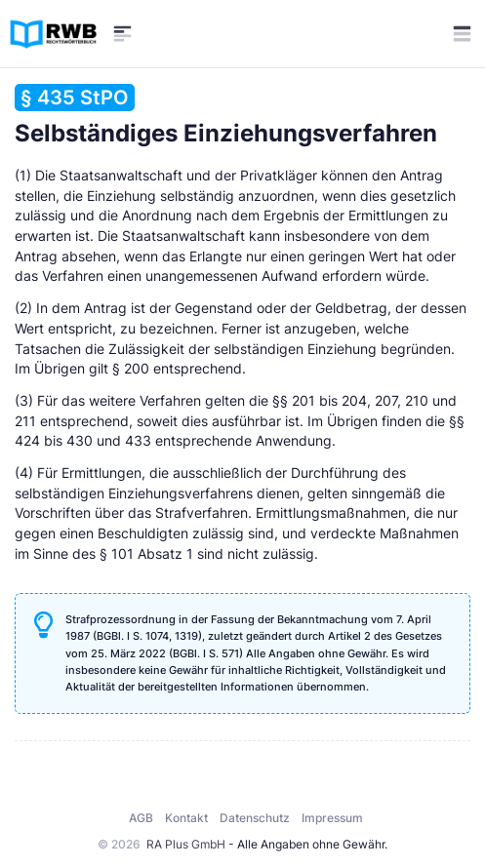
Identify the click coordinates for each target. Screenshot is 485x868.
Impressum (332, 818)
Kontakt (186, 818)
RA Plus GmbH (186, 844)
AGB (141, 818)
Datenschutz (255, 818)
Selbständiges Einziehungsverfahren (226, 116)
